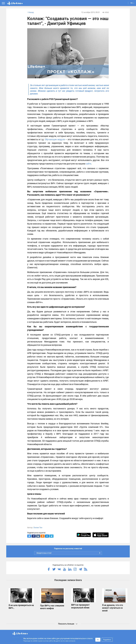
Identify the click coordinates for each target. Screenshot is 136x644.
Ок (98, 640)
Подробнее (107, 640)
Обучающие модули (55, 139)
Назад (30, 12)
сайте (88, 164)
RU (132, 3)
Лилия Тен (38, 528)
